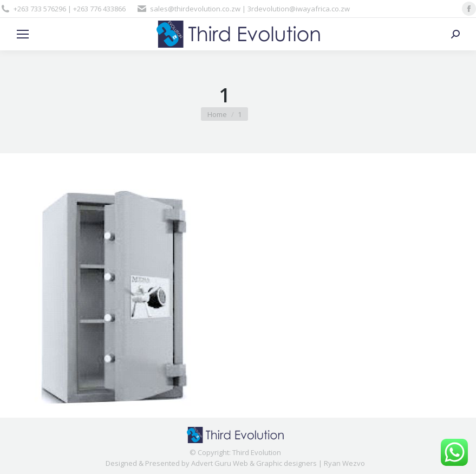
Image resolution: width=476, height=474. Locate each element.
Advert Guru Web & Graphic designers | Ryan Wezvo (278, 463)
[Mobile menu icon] (23, 34)
